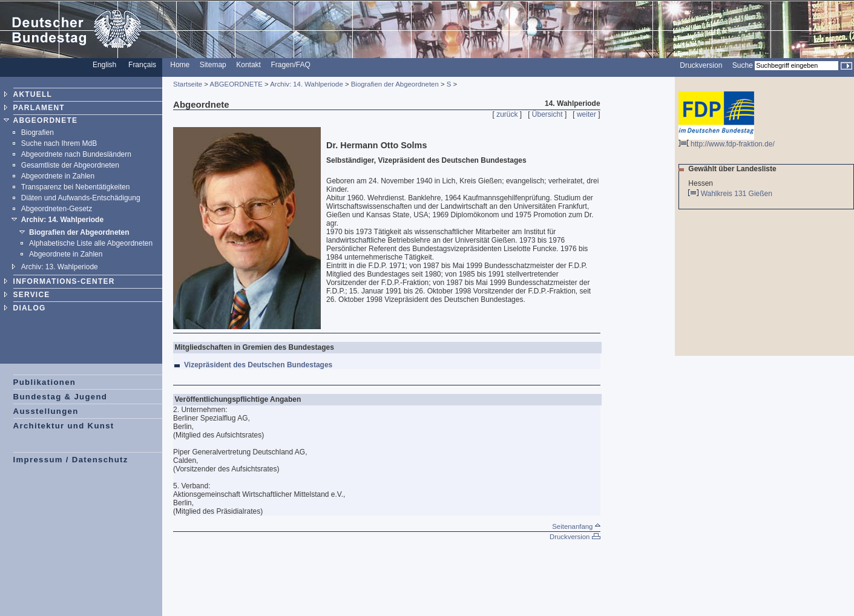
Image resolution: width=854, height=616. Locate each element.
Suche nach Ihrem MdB (59, 143)
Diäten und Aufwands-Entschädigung (81, 198)
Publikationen (45, 382)
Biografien (38, 133)
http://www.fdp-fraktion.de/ (727, 141)
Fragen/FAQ (290, 65)
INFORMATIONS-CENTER (64, 281)
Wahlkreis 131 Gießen (737, 194)
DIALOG (30, 308)
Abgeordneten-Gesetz (57, 209)
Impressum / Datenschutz (71, 460)
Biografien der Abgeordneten (79, 232)
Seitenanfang (576, 526)
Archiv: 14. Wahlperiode (62, 220)
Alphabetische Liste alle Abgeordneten (91, 243)
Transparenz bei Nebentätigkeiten (76, 187)
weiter (586, 114)
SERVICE (32, 295)
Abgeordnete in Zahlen (58, 176)
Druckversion (701, 65)
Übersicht (547, 114)
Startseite (188, 84)
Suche (743, 65)
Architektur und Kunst (64, 426)
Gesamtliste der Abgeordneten (70, 165)
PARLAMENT (39, 108)
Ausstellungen (46, 411)
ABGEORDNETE (46, 120)
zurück (507, 114)
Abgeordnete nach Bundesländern (76, 154)
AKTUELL (33, 94)
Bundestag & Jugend (61, 397)
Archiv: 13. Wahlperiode (60, 267)
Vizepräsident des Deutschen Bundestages (258, 365)
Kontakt (248, 65)
